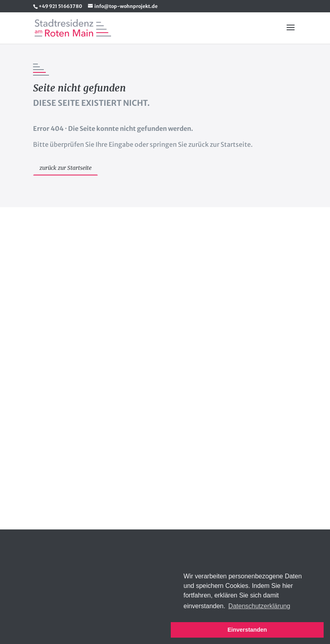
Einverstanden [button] (247, 630)
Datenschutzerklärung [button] (260, 606)
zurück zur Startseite (65, 168)
